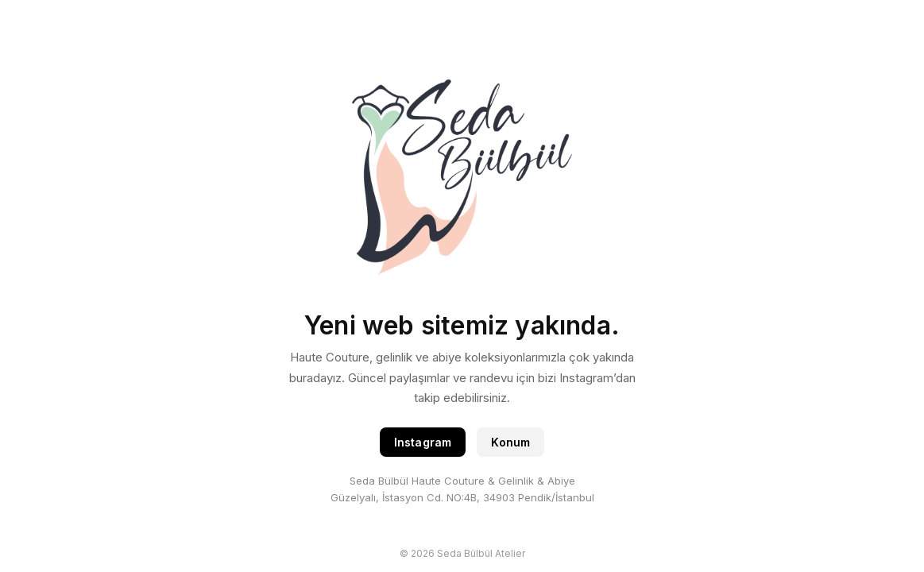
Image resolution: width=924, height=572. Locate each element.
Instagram (423, 442)
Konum (510, 442)
